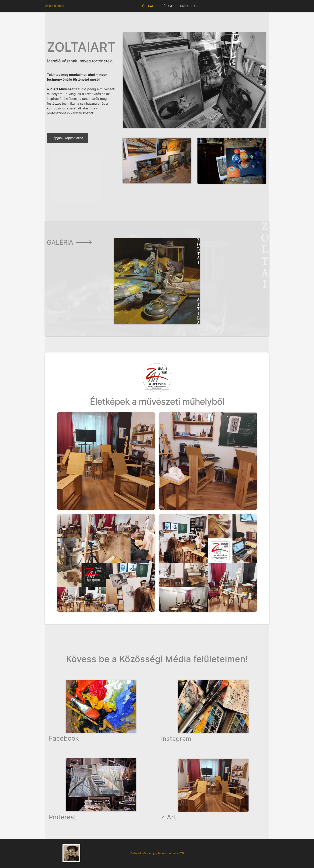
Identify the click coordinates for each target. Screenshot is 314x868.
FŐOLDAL (147, 6)
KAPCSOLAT (189, 6)
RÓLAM (167, 6)
